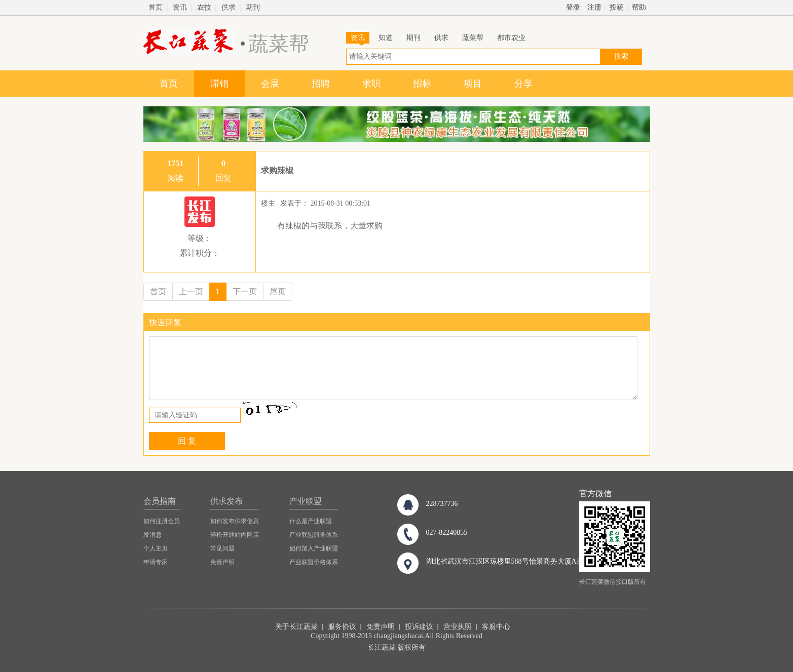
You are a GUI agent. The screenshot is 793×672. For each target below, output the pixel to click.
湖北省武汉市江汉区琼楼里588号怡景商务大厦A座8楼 (510, 561)
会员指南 (160, 501)
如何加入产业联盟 (314, 548)
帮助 (639, 7)
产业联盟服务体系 (314, 535)
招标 (422, 84)
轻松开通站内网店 (235, 535)
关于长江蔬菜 (296, 627)
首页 (156, 7)
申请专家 (156, 562)
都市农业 (511, 38)
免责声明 (222, 562)
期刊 (253, 7)
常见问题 (222, 548)
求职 (371, 84)
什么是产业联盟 (311, 521)
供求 (229, 7)
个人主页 (156, 548)
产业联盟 (306, 501)
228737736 (442, 504)
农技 (204, 7)
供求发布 (226, 501)
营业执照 (458, 627)
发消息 (153, 535)
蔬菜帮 (473, 38)
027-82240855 (447, 532)
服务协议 (342, 627)
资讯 (180, 7)
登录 (573, 7)
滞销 (219, 84)
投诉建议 (419, 627)
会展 (270, 84)
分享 (523, 84)
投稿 (617, 7)
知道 (386, 38)
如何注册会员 (162, 521)
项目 (473, 84)
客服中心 (496, 627)
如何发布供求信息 (235, 521)
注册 (594, 7)
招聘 (321, 84)
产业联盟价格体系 (314, 562)
